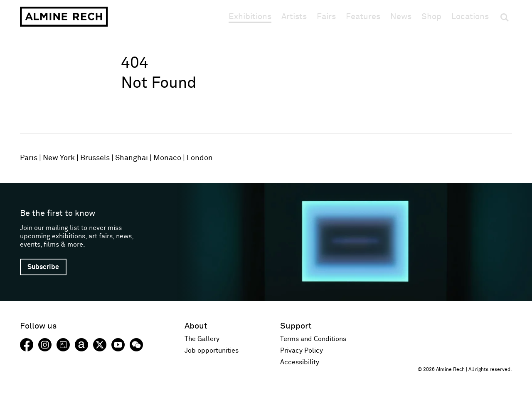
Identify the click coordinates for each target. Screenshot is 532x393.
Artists (294, 17)
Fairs (326, 17)
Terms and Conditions (313, 339)
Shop (431, 16)
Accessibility (300, 362)
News (401, 17)
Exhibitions (250, 17)
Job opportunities (212, 351)
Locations (470, 17)
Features (363, 17)
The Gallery (202, 339)
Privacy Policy (302, 351)
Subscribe (43, 267)
